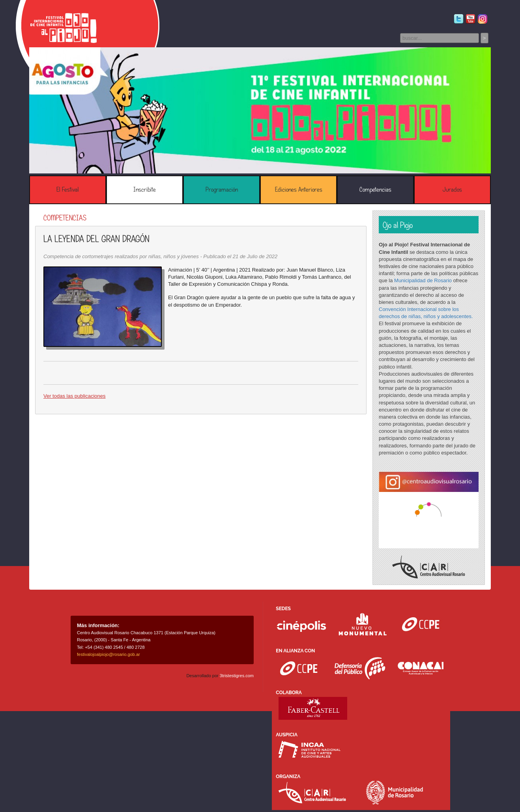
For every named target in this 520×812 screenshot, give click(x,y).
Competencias (375, 190)
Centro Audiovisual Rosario (429, 567)
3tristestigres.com (237, 676)
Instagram (482, 19)
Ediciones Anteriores (299, 190)
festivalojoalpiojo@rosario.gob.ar (108, 654)
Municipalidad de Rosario (423, 280)
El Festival (68, 190)
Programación (222, 190)
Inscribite (145, 190)
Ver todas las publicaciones (75, 396)
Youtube (470, 19)
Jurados (452, 190)
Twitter (459, 19)
